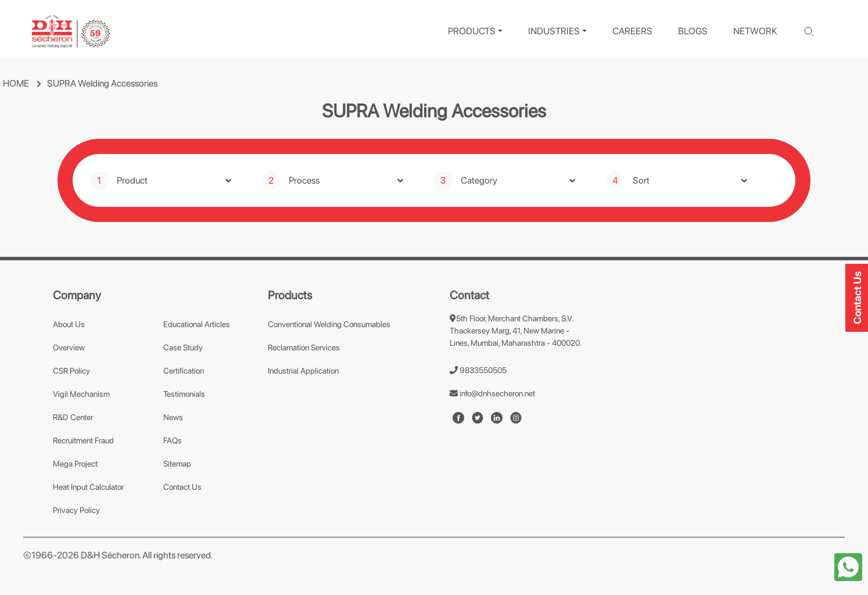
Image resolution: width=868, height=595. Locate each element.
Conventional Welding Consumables (329, 324)
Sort (641, 180)
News (173, 417)
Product (132, 180)
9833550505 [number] (478, 370)
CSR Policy (71, 371)
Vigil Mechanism (81, 394)
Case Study (183, 347)
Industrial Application (303, 371)
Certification (184, 371)
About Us (69, 324)
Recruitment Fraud (83, 440)
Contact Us (182, 487)
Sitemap (177, 464)
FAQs (173, 440)
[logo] (71, 32)
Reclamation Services (304, 347)
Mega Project (75, 464)
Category (479, 180)
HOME (16, 83)
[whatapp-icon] (848, 566)
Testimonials (184, 394)
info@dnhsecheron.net (492, 393)
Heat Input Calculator (88, 487)
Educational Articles (197, 324)
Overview (69, 347)
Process (304, 180)
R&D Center (73, 417)
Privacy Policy (76, 510)
